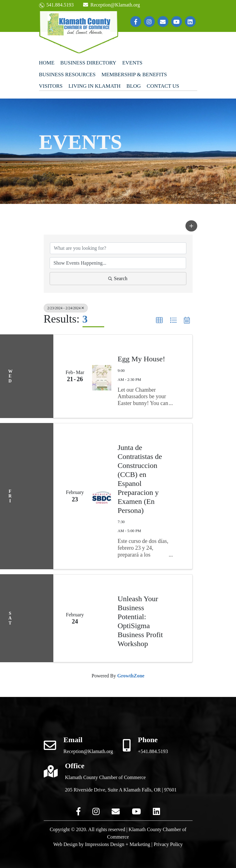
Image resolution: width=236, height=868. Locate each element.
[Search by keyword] (118, 248)
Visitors (51, 86)
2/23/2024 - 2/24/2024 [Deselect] (66, 308)
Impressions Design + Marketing (118, 844)
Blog (134, 86)
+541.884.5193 (153, 751)
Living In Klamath (95, 86)
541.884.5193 (56, 5)
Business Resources (67, 75)
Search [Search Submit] (118, 278)
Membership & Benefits (134, 75)
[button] (191, 226)
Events (132, 63)
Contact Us (163, 86)
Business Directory (89, 63)
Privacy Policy (168, 844)
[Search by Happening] (118, 263)
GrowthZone (131, 676)
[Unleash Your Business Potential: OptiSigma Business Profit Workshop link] (102, 618)
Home (47, 63)
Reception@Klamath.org (112, 5)
